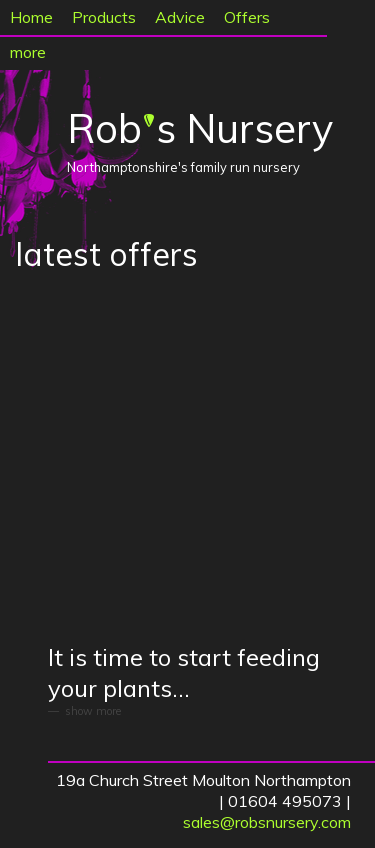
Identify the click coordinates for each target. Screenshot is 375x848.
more (28, 52)
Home (31, 17)
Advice (180, 17)
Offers (247, 17)
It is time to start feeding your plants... (184, 672)
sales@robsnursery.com (267, 822)
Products (104, 17)
